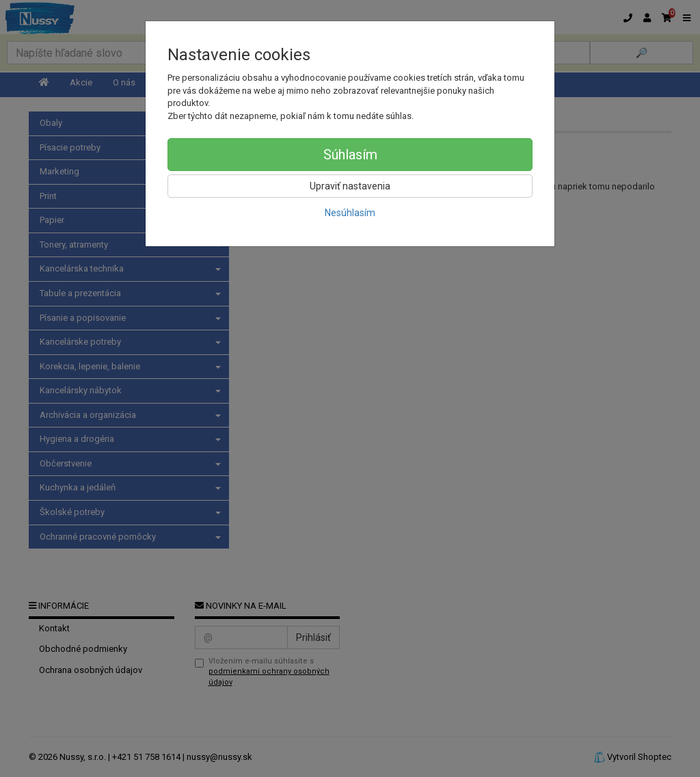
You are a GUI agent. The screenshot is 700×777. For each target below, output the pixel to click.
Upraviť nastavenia (350, 186)
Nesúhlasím (350, 213)
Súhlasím (350, 155)
